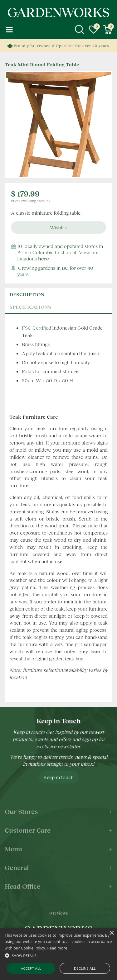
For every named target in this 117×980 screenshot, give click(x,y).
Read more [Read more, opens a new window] (57, 948)
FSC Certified (37, 328)
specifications (30, 307)
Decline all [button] (85, 968)
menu (9, 30)
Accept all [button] (31, 968)
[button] (58, 955)
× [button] (112, 933)
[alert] (58, 954)
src (80, 30)
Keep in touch (58, 777)
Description (27, 294)
